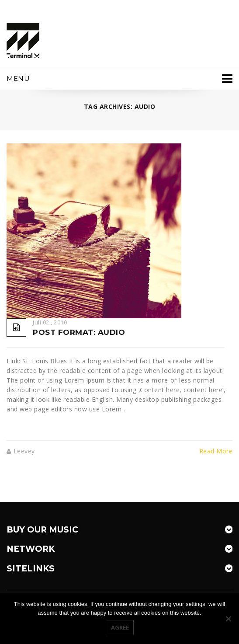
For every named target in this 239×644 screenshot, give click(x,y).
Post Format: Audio (79, 332)
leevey (24, 451)
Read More (216, 451)
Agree (120, 627)
